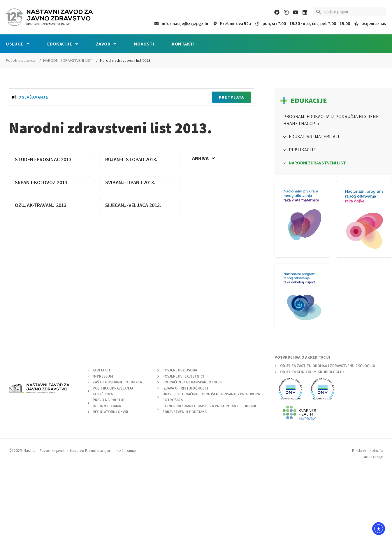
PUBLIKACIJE (302, 150)
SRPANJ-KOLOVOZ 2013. (42, 182)
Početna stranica (21, 60)
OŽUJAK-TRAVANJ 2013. (41, 205)
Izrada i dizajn (371, 457)
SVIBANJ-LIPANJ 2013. (130, 182)
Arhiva (204, 158)
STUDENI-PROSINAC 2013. (44, 159)
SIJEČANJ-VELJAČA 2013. (133, 205)
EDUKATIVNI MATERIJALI (314, 136)
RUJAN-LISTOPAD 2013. (131, 159)
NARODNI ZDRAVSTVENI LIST (68, 60)
